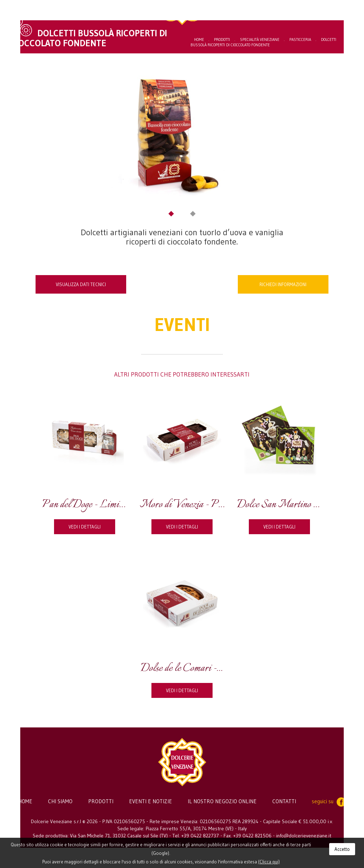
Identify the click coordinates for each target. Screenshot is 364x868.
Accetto (342, 849)
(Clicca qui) (269, 862)
